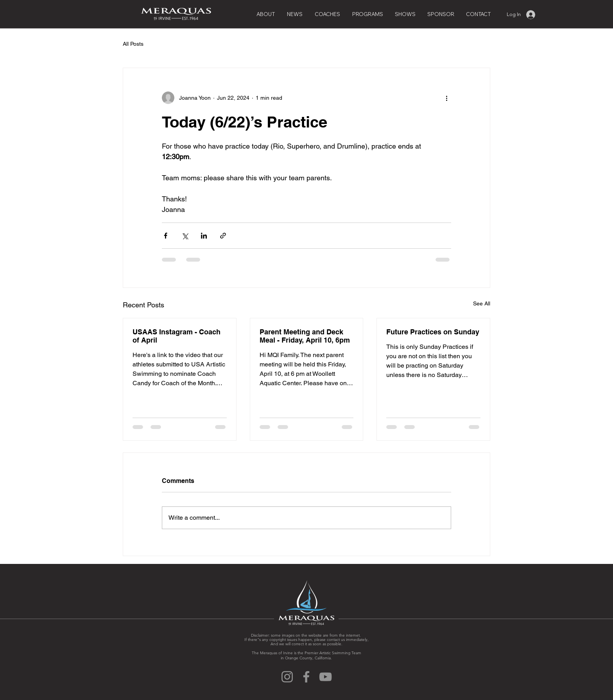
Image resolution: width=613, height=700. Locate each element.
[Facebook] (306, 677)
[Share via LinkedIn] (204, 236)
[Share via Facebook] (166, 236)
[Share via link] (223, 236)
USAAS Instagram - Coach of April (177, 336)
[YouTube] (325, 677)
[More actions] (446, 98)
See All (482, 303)
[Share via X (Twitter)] (185, 236)
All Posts (133, 44)
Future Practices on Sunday (433, 332)
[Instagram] (287, 677)
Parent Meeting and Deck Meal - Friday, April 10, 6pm (305, 336)
